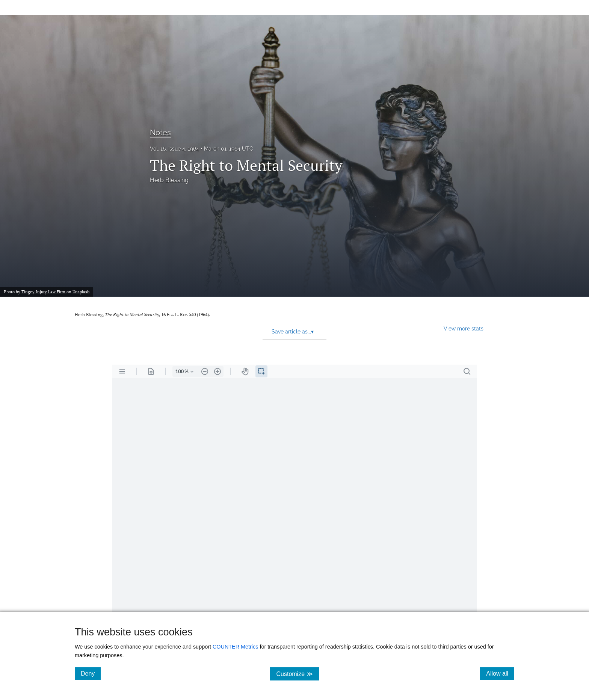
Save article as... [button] (293, 332)
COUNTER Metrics (236, 647)
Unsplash (81, 292)
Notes (160, 133)
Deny (91, 673)
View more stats (464, 328)
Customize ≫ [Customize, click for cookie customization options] (297, 674)
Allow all (500, 673)
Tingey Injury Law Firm (44, 292)
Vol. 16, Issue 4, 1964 (174, 149)
